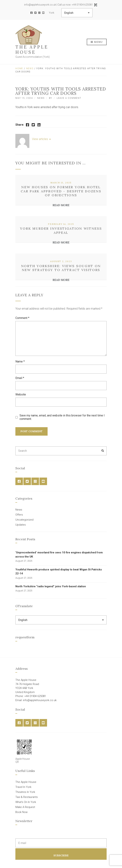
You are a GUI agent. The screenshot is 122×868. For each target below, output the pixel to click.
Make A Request (25, 807)
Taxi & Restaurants (27, 797)
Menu (97, 42)
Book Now (21, 812)
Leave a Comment (69, 98)
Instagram (39, 13)
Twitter (35, 13)
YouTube (43, 13)
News (30, 68)
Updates (21, 525)
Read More (61, 205)
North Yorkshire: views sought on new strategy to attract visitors (61, 268)
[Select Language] (77, 13)
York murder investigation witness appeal (61, 231)
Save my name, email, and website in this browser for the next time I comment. (62, 417)
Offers (19, 515)
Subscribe (61, 855)
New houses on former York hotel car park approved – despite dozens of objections (61, 191)
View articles (40, 139)
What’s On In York (26, 802)
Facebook (31, 13)
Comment (22, 318)
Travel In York (23, 787)
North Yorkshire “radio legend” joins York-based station (51, 586)
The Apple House (32, 50)
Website (21, 394)
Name (20, 361)
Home (19, 68)
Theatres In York (25, 792)
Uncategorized (24, 520)
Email (20, 378)
